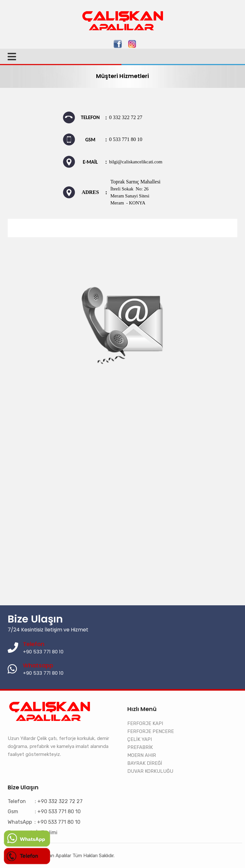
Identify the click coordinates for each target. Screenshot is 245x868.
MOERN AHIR (142, 755)
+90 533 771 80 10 (43, 673)
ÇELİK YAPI (140, 739)
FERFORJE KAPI (145, 723)
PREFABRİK (140, 747)
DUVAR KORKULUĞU (150, 771)
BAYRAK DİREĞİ (145, 763)
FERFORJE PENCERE (151, 731)
